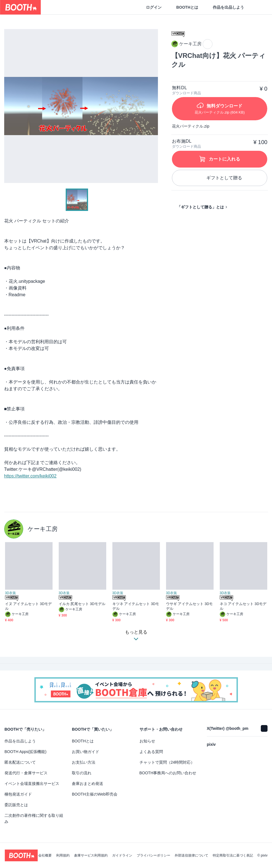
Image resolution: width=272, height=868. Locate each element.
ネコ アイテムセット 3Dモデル (243, 606)
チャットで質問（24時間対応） (167, 762)
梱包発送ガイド (18, 794)
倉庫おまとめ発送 (87, 784)
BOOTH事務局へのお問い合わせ (168, 773)
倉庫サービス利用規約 (91, 855)
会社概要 (45, 855)
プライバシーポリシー (153, 855)
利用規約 (63, 855)
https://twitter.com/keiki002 (30, 476)
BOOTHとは (187, 7)
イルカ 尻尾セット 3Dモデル (82, 604)
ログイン (154, 7)
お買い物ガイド (86, 752)
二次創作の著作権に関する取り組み (34, 818)
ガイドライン (122, 855)
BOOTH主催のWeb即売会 (94, 794)
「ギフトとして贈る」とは (200, 207)
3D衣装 (10, 593)
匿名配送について (20, 762)
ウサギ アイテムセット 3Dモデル (190, 606)
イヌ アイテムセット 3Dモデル (29, 606)
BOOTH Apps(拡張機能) (25, 752)
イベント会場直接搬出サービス (32, 784)
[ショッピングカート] (259, 7)
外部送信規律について (191, 855)
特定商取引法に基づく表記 (233, 855)
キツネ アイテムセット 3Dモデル (136, 606)
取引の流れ (82, 773)
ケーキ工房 (43, 529)
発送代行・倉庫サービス (26, 773)
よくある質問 (151, 752)
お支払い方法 (84, 762)
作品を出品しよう (228, 7)
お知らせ (147, 741)
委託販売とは (16, 805)
